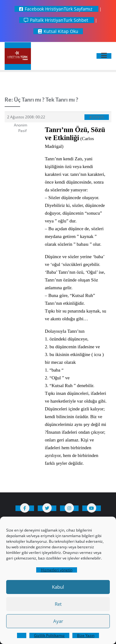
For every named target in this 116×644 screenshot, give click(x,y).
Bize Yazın (86, 635)
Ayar (58, 621)
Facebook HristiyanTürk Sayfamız (56, 9)
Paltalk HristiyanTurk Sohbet (57, 20)
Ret (58, 604)
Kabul (58, 587)
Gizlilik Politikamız (49, 635)
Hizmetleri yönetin (57, 570)
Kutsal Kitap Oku (58, 31)
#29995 (97, 117)
